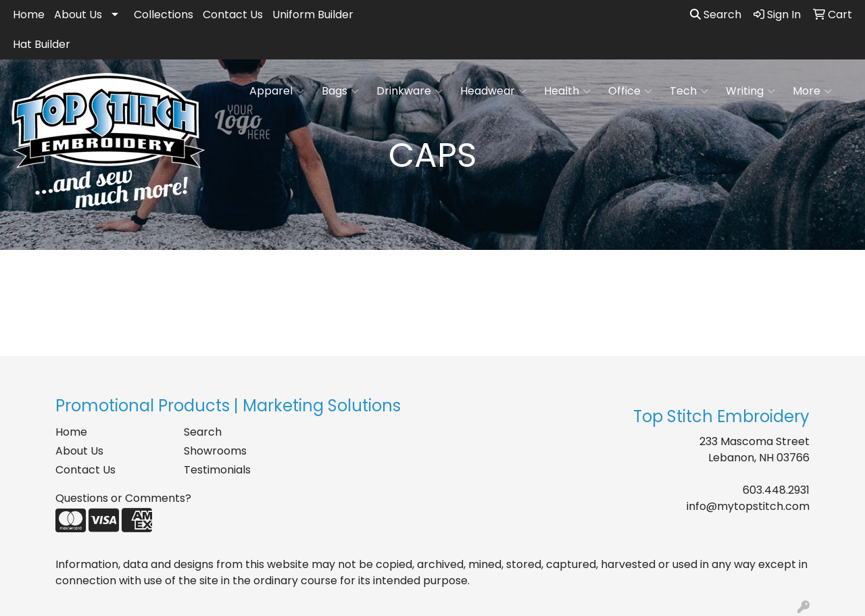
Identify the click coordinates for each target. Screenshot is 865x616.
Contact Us (233, 15)
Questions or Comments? (123, 498)
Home (29, 15)
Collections (164, 15)
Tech (689, 91)
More (812, 91)
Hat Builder (42, 44)
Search (716, 15)
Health (567, 91)
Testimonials (217, 470)
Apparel (277, 91)
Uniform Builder (313, 15)
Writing (750, 91)
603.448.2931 (776, 490)
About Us (78, 15)
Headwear (493, 91)
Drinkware (410, 91)
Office (630, 91)
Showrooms (215, 451)
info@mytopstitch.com (748, 506)
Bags (340, 91)
